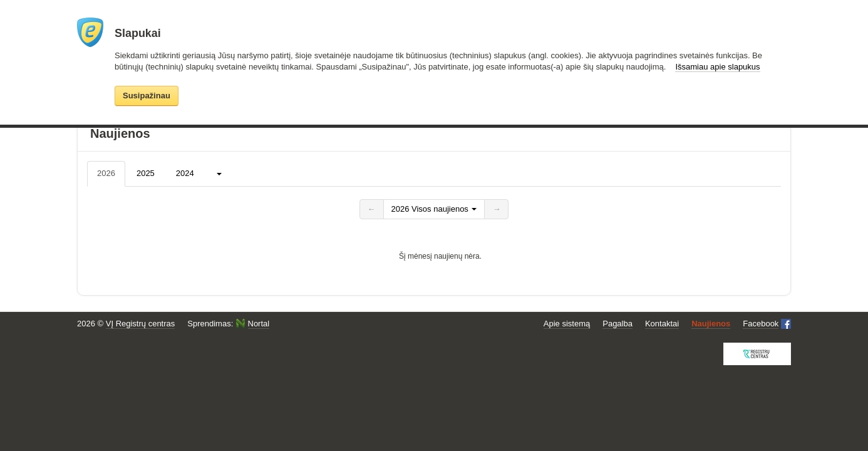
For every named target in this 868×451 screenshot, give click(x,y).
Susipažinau (147, 96)
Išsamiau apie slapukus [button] (717, 67)
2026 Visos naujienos (434, 209)
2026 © (126, 324)
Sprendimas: (228, 324)
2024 (185, 173)
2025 (146, 173)
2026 (106, 173)
